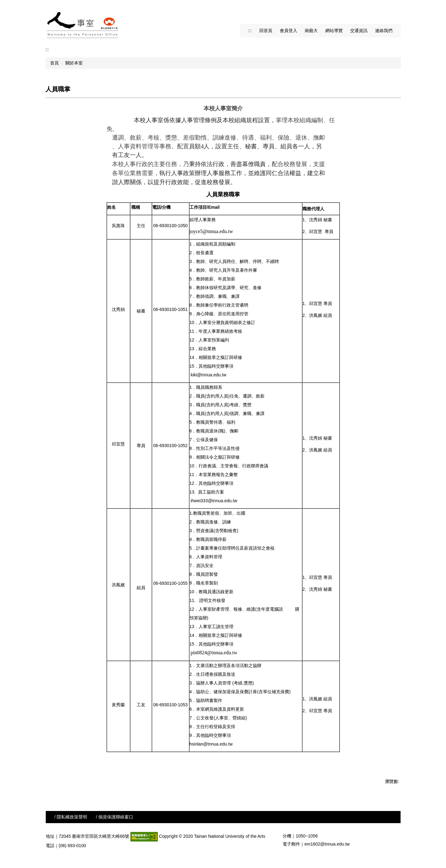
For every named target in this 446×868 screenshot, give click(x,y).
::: (250, 31)
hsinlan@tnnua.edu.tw (211, 744)
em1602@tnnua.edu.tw (327, 844)
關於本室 (74, 63)
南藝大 (311, 31)
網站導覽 (334, 31)
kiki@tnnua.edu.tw (208, 375)
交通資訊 (359, 31)
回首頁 (266, 31)
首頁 (54, 63)
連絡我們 (384, 31)
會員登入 (289, 31)
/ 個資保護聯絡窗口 (115, 817)
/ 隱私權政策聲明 (71, 817)
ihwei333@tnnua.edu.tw (214, 501)
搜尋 (395, 13)
